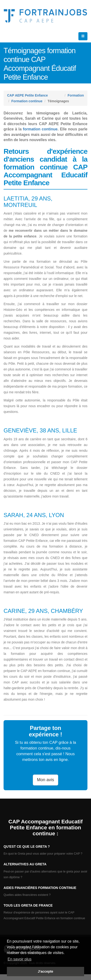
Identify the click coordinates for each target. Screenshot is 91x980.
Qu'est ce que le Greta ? (27, 847)
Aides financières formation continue (40, 888)
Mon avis (45, 780)
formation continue (40, 129)
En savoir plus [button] (20, 959)
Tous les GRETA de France (28, 905)
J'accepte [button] (45, 971)
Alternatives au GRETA (25, 864)
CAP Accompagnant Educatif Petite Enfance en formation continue (45, 827)
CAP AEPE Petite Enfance (27, 95)
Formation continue (27, 101)
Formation (76, 95)
